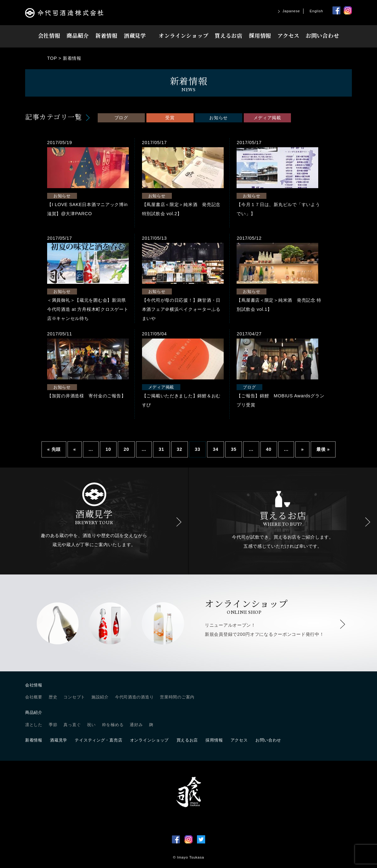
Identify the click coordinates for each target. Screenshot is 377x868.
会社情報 (49, 35)
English (316, 11)
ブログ (121, 118)
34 (215, 449)
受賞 (170, 118)
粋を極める (113, 725)
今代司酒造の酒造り (134, 697)
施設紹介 (100, 697)
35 (234, 449)
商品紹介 (78, 35)
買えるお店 (229, 35)
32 (180, 449)
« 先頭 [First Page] (54, 449)
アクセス (288, 35)
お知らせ (219, 118)
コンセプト (74, 697)
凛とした (34, 725)
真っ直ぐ (72, 725)
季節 (53, 725)
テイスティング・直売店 (98, 740)
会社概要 (34, 697)
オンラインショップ (183, 35)
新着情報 (106, 35)
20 (126, 449)
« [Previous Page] (75, 449)
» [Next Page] (302, 449)
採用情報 (260, 35)
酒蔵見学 (135, 35)
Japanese (291, 11)
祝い (91, 725)
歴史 (53, 697)
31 (161, 449)
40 (269, 449)
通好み (136, 725)
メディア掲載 (267, 118)
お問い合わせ (322, 35)
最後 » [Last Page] (323, 449)
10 (108, 449)
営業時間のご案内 (177, 697)
